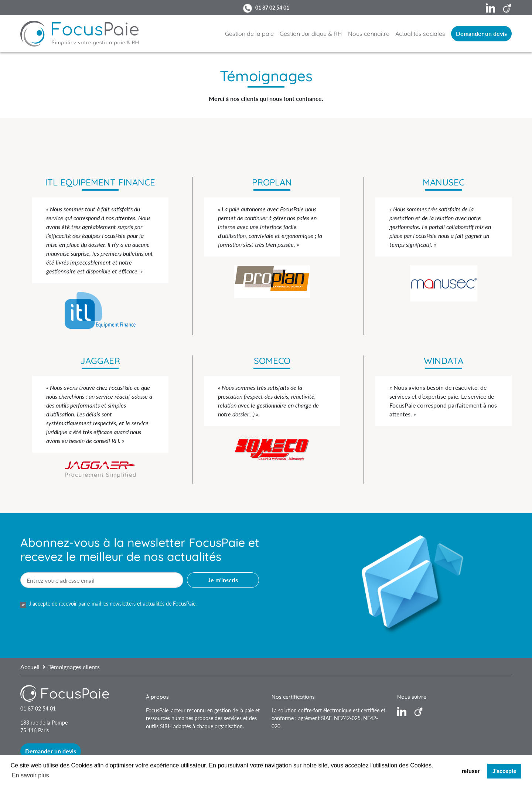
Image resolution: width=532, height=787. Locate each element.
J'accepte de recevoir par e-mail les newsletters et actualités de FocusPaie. (113, 604)
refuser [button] (471, 771)
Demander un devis (481, 33)
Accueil (30, 667)
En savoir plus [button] (30, 775)
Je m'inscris (223, 580)
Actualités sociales (420, 34)
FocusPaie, (158, 710)
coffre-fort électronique (325, 710)
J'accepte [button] (504, 771)
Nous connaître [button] (369, 34)
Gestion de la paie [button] (249, 34)
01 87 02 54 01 (272, 8)
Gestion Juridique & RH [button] (311, 34)
